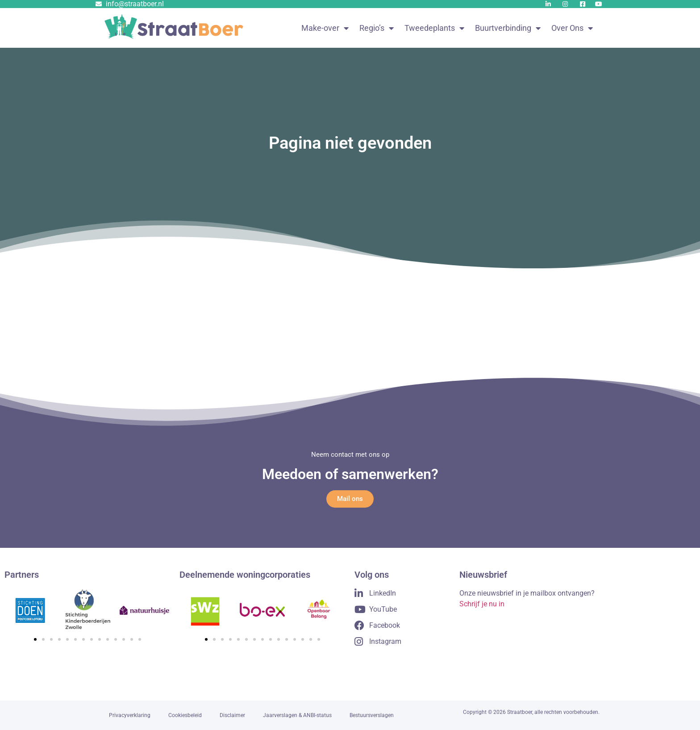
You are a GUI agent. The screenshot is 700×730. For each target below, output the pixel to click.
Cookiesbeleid (185, 715)
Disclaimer (232, 715)
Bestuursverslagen (372, 715)
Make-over (325, 28)
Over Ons (572, 28)
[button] (35, 639)
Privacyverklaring (130, 715)
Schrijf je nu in (482, 604)
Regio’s (377, 28)
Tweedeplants (434, 28)
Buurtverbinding (508, 28)
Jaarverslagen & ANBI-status (297, 715)
